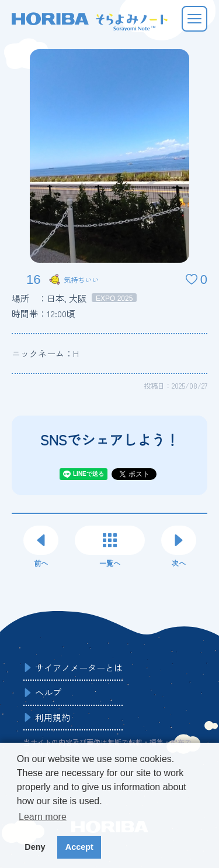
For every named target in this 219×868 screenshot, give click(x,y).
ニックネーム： (45, 353)
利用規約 (53, 717)
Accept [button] (79, 847)
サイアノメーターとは (79, 668)
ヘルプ (48, 692)
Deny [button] (35, 847)
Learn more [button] (43, 817)
